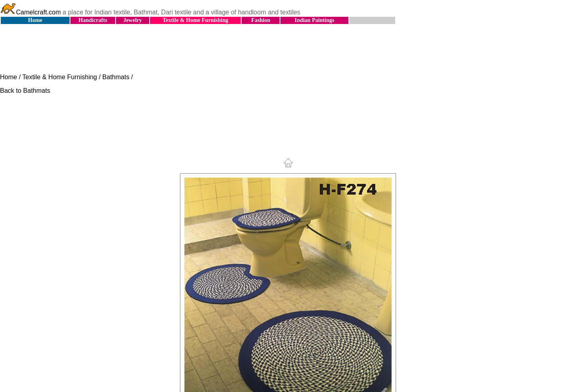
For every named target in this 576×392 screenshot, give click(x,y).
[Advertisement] (288, 49)
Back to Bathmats (25, 91)
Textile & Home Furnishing (195, 20)
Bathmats (116, 77)
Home (35, 20)
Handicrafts (93, 20)
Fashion (261, 20)
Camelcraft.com (30, 12)
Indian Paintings (314, 20)
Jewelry (133, 20)
